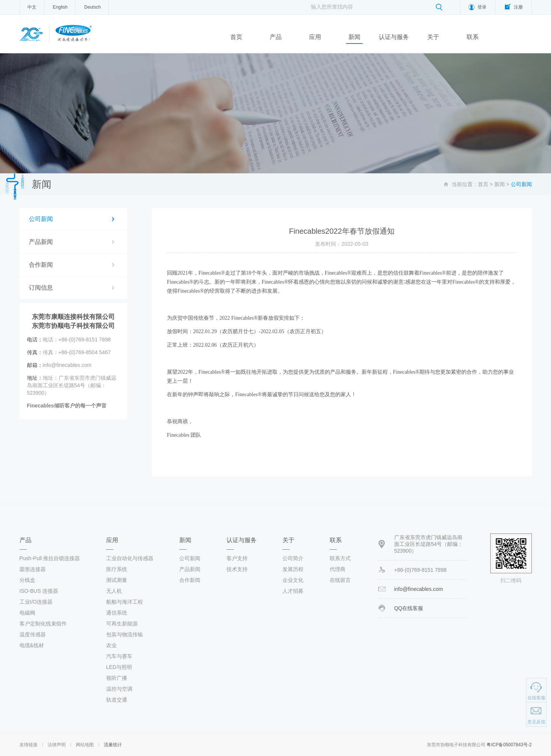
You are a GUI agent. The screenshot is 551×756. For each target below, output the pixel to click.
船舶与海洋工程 (125, 602)
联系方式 (340, 558)
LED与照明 (119, 667)
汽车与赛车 (119, 656)
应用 (315, 37)
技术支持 (237, 569)
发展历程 (293, 569)
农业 (111, 645)
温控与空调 (119, 689)
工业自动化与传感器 (130, 558)
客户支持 (237, 558)
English (60, 7)
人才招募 (293, 591)
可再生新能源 (122, 624)
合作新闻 (41, 265)
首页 (236, 37)
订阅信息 (41, 288)
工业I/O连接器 (36, 602)
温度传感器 (33, 634)
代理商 (338, 569)
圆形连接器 (33, 569)
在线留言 (340, 580)
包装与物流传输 (125, 634)
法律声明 (57, 745)
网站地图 (85, 745)
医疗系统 (117, 569)
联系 (473, 37)
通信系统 (117, 613)
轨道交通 (117, 700)
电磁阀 (27, 613)
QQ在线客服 (409, 608)
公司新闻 (41, 219)
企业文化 (293, 580)
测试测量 (117, 580)
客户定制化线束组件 (43, 624)
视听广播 (117, 678)
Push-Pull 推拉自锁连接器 (50, 558)
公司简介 (293, 558)
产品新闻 (41, 242)
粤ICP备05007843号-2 (509, 745)
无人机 (114, 591)
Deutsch (93, 7)
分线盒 (27, 580)
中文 (32, 7)
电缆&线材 (32, 645)
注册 (518, 7)
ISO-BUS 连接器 (39, 591)
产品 (276, 37)
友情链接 (29, 745)
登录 (482, 7)
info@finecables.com (419, 589)
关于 (433, 37)
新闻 (354, 37)
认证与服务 (394, 37)
